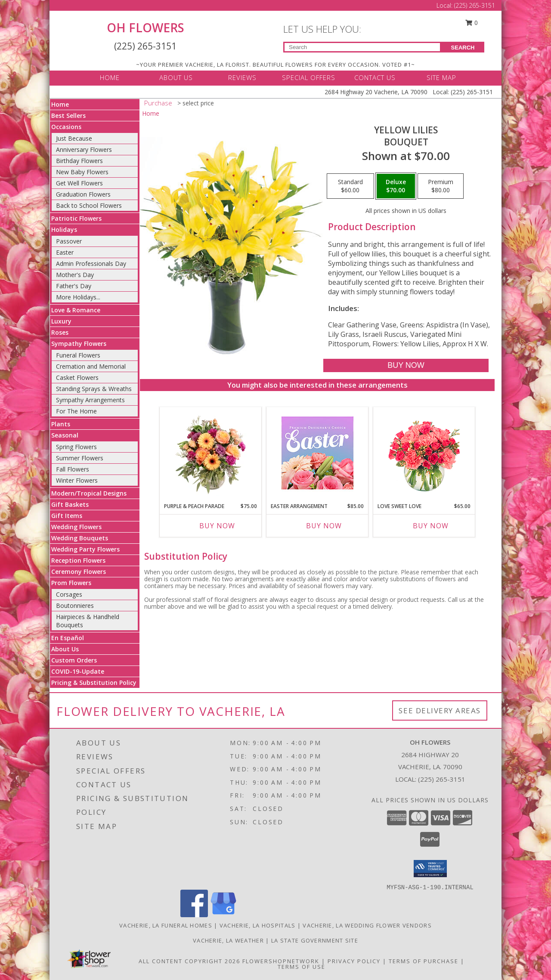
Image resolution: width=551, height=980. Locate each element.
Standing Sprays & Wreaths (94, 389)
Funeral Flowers (78, 355)
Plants (61, 424)
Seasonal (65, 435)
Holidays (64, 230)
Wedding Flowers (76, 527)
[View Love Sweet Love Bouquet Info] (424, 453)
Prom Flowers (71, 583)
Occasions (66, 127)
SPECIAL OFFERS (309, 77)
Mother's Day (75, 275)
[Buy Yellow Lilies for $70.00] (406, 365)
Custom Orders (74, 660)
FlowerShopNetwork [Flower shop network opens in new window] (281, 961)
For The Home (76, 411)
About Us (65, 649)
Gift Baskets (70, 504)
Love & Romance (76, 310)
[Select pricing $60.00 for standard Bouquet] (350, 186)
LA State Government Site (315, 940)
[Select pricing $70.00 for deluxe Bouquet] (396, 186)
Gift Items (67, 516)
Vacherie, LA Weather (228, 940)
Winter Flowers (77, 480)
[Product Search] (362, 47)
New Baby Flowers (82, 172)
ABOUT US (176, 77)
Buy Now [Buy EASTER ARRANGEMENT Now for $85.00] (324, 526)
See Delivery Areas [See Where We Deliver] (440, 710)
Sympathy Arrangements (90, 400)
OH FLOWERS (145, 28)
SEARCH (463, 48)
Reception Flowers (78, 560)
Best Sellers (68, 116)
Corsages (69, 594)
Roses (60, 332)
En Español (68, 638)
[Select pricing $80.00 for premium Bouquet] (441, 186)
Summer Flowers (80, 458)
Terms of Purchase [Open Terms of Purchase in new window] (424, 961)
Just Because (74, 138)
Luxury (61, 321)
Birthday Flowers (79, 161)
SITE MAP (441, 77)
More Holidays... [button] (78, 297)
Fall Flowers (73, 469)
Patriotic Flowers (76, 218)
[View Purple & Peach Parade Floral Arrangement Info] (211, 453)
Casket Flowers (77, 378)
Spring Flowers (76, 447)
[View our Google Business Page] (223, 915)
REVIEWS (242, 77)
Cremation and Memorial (91, 366)
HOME (110, 77)
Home (60, 104)
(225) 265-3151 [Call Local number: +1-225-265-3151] (475, 5)
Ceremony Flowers (79, 572)
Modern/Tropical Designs (89, 493)
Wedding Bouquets (80, 538)
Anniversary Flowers (84, 149)
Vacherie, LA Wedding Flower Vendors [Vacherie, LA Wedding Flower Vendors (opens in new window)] (367, 925)
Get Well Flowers (79, 183)
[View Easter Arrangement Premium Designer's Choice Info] (317, 453)
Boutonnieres (75, 606)
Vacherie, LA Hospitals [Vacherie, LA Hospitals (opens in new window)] (258, 925)
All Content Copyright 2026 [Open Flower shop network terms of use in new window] (189, 961)
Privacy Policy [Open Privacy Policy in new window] (354, 961)
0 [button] (472, 23)
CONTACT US (375, 77)
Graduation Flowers (83, 194)
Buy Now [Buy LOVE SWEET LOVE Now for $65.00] (431, 526)
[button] (430, 869)
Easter (65, 252)
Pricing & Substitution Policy (94, 683)
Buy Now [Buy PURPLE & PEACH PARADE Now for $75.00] (217, 526)
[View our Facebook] (194, 915)
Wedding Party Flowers (85, 549)
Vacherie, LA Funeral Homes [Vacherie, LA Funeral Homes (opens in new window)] (166, 925)
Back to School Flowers (89, 205)
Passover (69, 241)
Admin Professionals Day (91, 263)
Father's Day (74, 286)
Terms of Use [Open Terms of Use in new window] (302, 967)
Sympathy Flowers (79, 344)
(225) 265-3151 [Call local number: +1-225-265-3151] (442, 779)
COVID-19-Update (78, 671)
